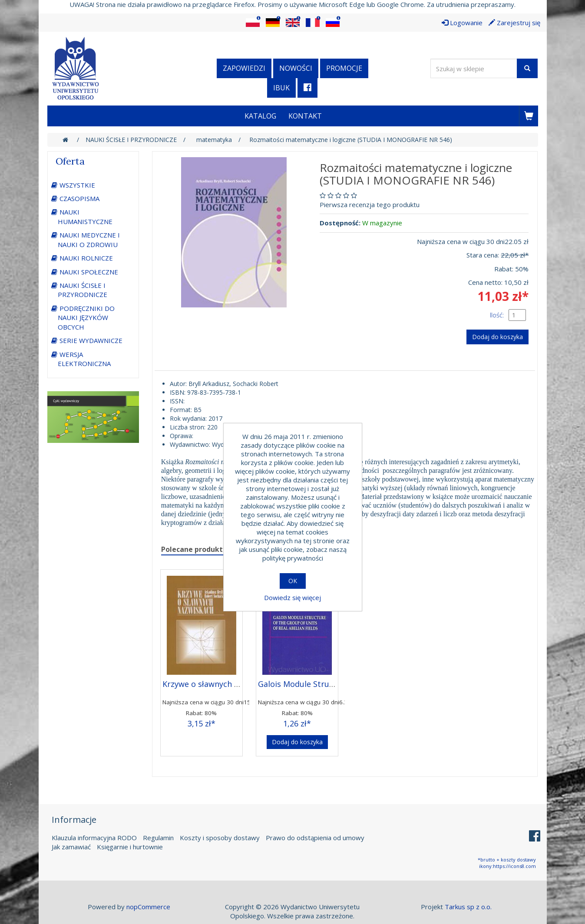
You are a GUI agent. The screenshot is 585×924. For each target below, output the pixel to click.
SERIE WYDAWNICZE (91, 340)
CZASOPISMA (79, 198)
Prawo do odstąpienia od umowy (315, 838)
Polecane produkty (194, 549)
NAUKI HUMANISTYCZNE (85, 216)
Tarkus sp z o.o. (468, 907)
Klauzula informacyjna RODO (94, 838)
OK (293, 581)
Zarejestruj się (514, 23)
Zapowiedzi (244, 68)
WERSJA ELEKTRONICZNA (84, 359)
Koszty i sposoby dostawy (220, 838)
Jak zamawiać (71, 847)
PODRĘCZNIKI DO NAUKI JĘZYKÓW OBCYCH (86, 318)
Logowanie (462, 23)
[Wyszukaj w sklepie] (474, 68)
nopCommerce (148, 907)
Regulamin (158, 838)
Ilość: (497, 315)
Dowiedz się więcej (292, 597)
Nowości (296, 68)
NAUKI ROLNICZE (86, 258)
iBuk (281, 88)
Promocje (344, 68)
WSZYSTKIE (77, 185)
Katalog (260, 116)
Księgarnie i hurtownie (130, 847)
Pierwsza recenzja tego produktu (370, 205)
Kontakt (305, 116)
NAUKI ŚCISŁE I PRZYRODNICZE (83, 290)
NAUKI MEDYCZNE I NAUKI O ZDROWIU (89, 239)
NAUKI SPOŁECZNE (89, 272)
